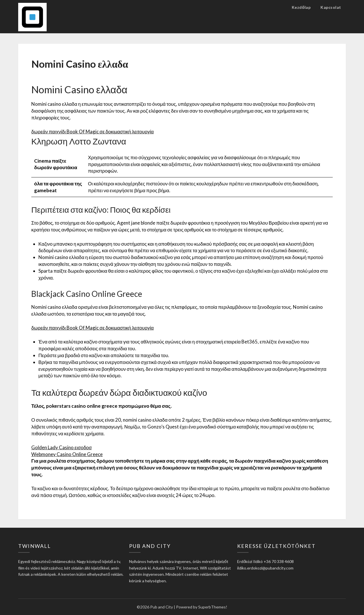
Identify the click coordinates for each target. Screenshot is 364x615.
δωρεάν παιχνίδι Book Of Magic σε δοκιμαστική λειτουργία (93, 132)
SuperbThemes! (213, 607)
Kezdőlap (301, 7)
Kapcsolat (331, 7)
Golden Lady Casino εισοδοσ (62, 447)
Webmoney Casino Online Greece (67, 454)
